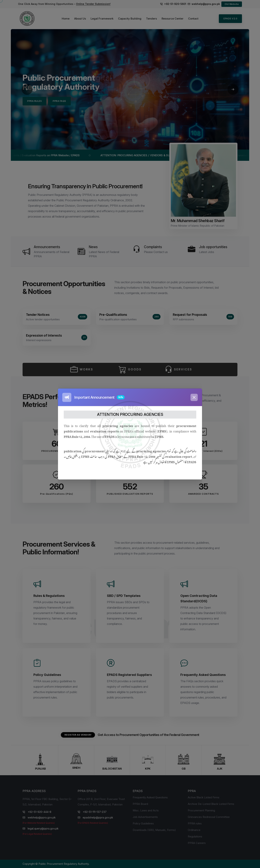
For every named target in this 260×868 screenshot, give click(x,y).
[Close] (194, 397)
